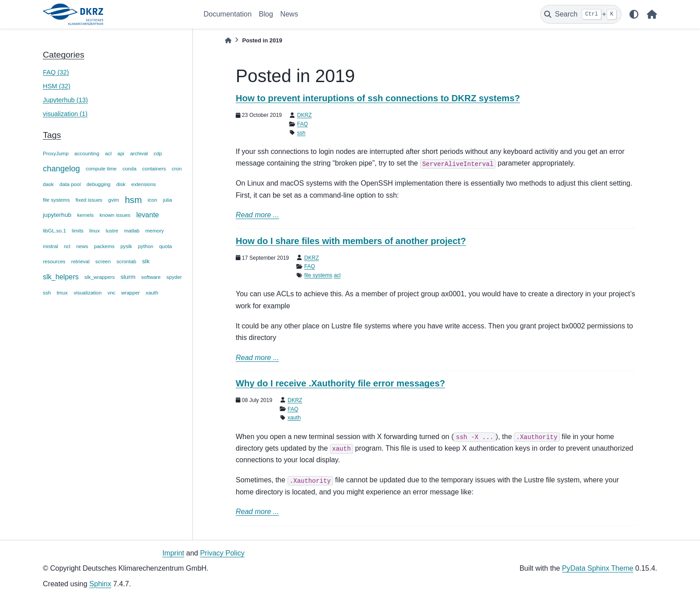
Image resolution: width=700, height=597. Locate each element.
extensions (144, 184)
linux (95, 231)
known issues (115, 215)
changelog (61, 169)
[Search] (581, 14)
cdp (158, 153)
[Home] (228, 40)
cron (177, 169)
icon (152, 200)
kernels (85, 215)
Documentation (228, 14)
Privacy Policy (222, 553)
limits (78, 231)
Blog (266, 14)
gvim (113, 200)
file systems (56, 200)
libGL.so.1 (54, 231)
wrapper (131, 293)
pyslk (126, 246)
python (146, 246)
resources (54, 261)
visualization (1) (65, 114)
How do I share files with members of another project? (351, 241)
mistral (50, 246)
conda (129, 169)
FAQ (303, 124)
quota (165, 246)
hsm (133, 200)
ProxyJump (56, 153)
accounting (87, 153)
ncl (67, 246)
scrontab (126, 261)
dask (48, 184)
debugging (99, 184)
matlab (132, 231)
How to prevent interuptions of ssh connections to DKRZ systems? (378, 98)
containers (154, 169)
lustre (112, 231)
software (151, 277)
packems (104, 246)
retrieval (81, 261)
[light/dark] (634, 14)
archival (139, 153)
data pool (70, 184)
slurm (128, 277)
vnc (112, 293)
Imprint (173, 553)
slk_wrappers (100, 277)
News (289, 14)
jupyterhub (57, 215)
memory (155, 231)
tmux (62, 293)
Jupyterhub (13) (65, 100)
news (82, 246)
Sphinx (100, 584)
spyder (174, 277)
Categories (64, 55)
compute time (101, 169)
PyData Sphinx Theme (598, 568)
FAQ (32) (56, 72)
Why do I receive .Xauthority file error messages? (340, 383)
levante (148, 215)
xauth (152, 293)
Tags (52, 135)
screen (103, 261)
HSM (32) (57, 86)
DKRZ (305, 115)
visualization (88, 293)
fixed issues (89, 200)
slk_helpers (61, 277)
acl (108, 153)
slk (146, 261)
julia (167, 200)
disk (121, 184)
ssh (47, 293)
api (121, 153)
